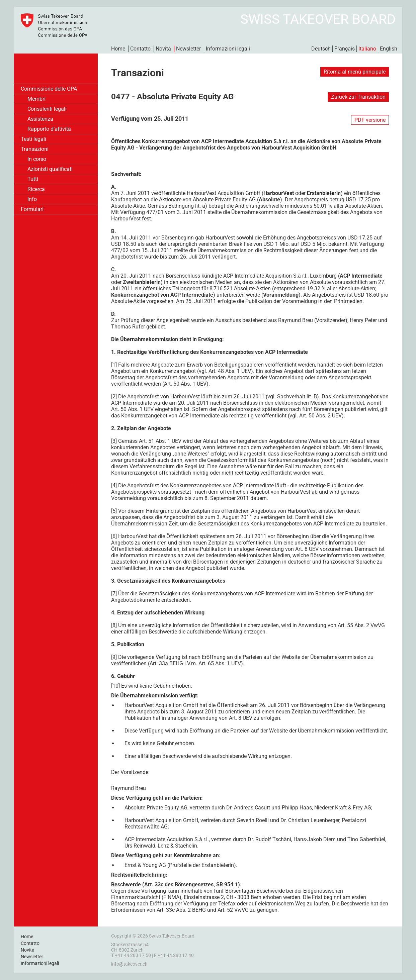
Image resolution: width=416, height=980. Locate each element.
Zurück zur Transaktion (358, 97)
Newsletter (188, 49)
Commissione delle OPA (49, 89)
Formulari (32, 209)
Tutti (33, 179)
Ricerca (36, 189)
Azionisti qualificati (50, 169)
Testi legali (33, 139)
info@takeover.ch (129, 964)
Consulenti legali (47, 109)
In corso (37, 159)
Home (118, 49)
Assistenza (40, 119)
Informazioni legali (228, 49)
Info (32, 199)
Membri (36, 99)
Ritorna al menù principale (355, 72)
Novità (163, 49)
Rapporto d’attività (49, 129)
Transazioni (35, 149)
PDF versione (370, 120)
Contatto (140, 49)
